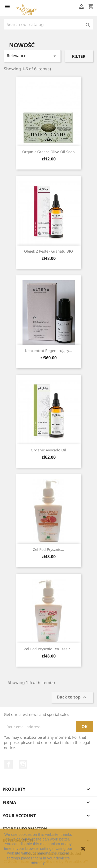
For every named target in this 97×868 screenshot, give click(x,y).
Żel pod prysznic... (49, 549)
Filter (79, 56)
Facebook (9, 764)
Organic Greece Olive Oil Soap (48, 152)
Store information (25, 829)
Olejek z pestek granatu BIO (48, 251)
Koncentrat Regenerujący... (48, 351)
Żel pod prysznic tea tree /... (48, 649)
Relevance (32, 56)
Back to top (72, 698)
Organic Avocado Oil (48, 450)
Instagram (23, 764)
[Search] (48, 24)
